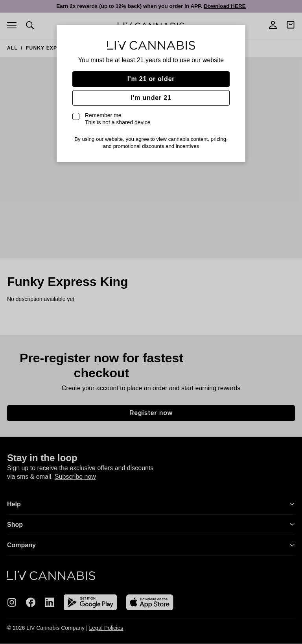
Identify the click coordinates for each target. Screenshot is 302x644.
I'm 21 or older (151, 79)
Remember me (118, 119)
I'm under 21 (151, 98)
